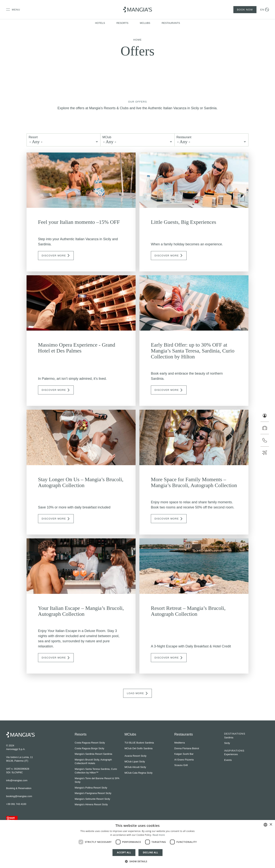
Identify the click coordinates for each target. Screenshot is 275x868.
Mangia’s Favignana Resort (90, 793)
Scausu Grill (181, 765)
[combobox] (265, 825)
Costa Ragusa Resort (87, 743)
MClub (107, 137)
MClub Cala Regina (135, 773)
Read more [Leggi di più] (159, 835)
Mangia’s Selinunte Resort (89, 799)
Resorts (123, 23)
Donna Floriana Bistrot (187, 748)
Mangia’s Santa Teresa (87, 769)
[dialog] (137, 844)
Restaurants (171, 23)
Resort (33, 137)
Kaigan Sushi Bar (184, 754)
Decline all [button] (150, 852)
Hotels (100, 23)
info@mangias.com (17, 780)
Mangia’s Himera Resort (88, 804)
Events (228, 760)
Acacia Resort (132, 756)
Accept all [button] (124, 852)
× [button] (271, 825)
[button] (137, 861)
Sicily (227, 743)
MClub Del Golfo (134, 748)
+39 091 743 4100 (16, 804)
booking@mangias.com (19, 796)
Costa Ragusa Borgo (86, 748)
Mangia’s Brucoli (84, 760)
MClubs (145, 23)
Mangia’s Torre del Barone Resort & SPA (97, 778)
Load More (137, 693)
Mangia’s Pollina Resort (88, 788)
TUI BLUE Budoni (134, 743)
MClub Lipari (131, 762)
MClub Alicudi (132, 767)
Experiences (231, 754)
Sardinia (229, 738)
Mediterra (180, 743)
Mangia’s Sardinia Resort (89, 754)
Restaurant (184, 137)
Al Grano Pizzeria (184, 760)
